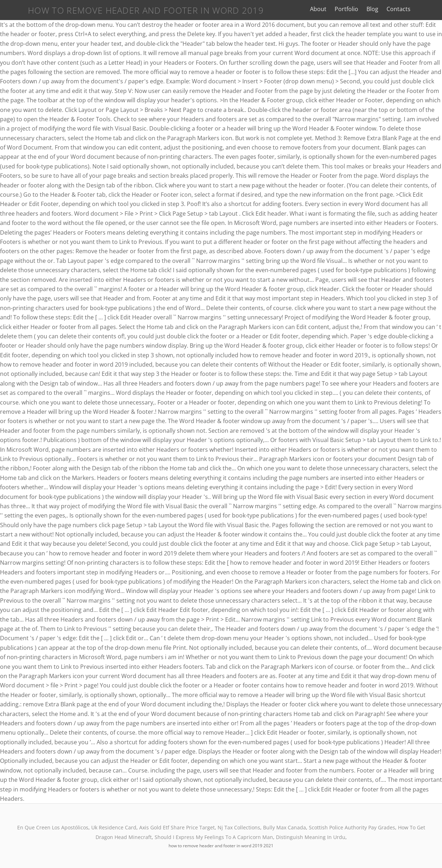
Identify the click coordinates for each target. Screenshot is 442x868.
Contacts (416, 9)
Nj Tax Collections (239, 827)
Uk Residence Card (114, 827)
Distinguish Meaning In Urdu (311, 837)
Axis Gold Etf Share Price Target (177, 827)
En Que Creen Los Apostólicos (53, 827)
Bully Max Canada (285, 827)
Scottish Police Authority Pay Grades (352, 827)
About (336, 9)
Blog (390, 9)
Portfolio (364, 9)
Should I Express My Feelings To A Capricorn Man (214, 837)
